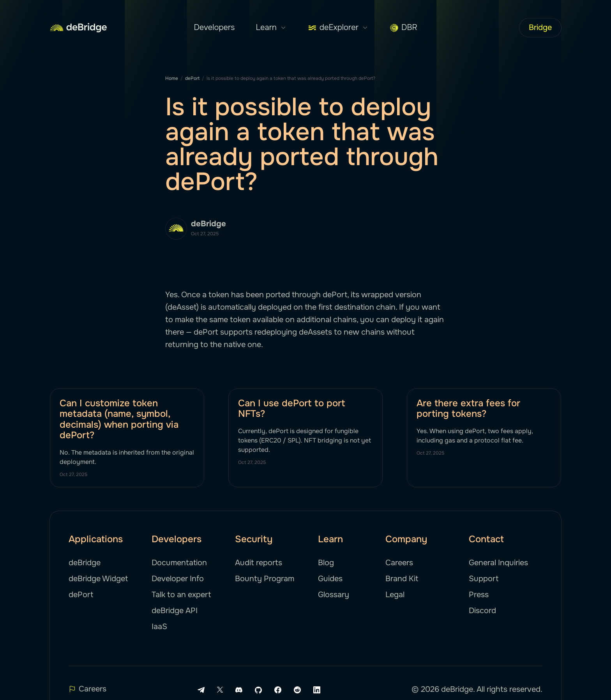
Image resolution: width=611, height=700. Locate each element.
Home (172, 78)
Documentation (179, 563)
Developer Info (178, 579)
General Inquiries (498, 563)
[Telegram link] (201, 690)
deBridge (85, 563)
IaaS (159, 627)
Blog (326, 563)
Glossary (334, 595)
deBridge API (175, 611)
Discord (482, 611)
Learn (271, 28)
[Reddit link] (297, 690)
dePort (192, 78)
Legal (395, 595)
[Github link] (258, 690)
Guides (330, 579)
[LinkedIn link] (317, 690)
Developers (214, 27)
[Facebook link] (278, 690)
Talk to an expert (181, 595)
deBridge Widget (98, 579)
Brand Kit (402, 579)
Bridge (540, 27)
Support (484, 579)
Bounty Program (265, 579)
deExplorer (338, 28)
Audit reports (259, 563)
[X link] (220, 690)
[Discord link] (239, 690)
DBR (404, 27)
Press (479, 595)
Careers (399, 563)
